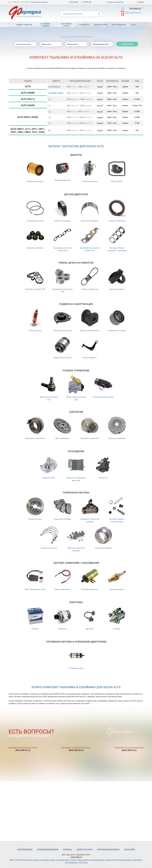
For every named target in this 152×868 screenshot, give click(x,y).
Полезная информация (48, 849)
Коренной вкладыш (62, 211)
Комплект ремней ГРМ (35, 279)
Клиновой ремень (117, 279)
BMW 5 (12, 860)
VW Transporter (71, 862)
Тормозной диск (35, 509)
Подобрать (127, 44)
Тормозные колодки (62, 509)
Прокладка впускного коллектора (62, 239)
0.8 (50, 130)
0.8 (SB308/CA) (54, 87)
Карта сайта (130, 849)
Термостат (103, 467)
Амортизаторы (35, 320)
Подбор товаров (24, 25)
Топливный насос (76, 658)
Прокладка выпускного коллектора (90, 239)
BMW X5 (20, 860)
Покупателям (100, 25)
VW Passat (83, 862)
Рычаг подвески (90, 347)
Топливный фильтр (90, 171)
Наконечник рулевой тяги (49, 388)
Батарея (35, 618)
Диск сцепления (62, 428)
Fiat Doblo (137, 860)
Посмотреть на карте (39, 2)
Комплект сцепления (90, 428)
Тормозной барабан (103, 538)
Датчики (90, 618)
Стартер (117, 618)
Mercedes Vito (63, 860)
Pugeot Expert (111, 860)
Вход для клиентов (116, 2)
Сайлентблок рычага (62, 347)
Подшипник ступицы (117, 320)
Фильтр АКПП (117, 171)
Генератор (62, 618)
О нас (133, 25)
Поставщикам (119, 25)
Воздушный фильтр (35, 171)
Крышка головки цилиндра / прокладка (117, 239)
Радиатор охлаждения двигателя (76, 469)
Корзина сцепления (117, 428)
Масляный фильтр (62, 171)
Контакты (84, 25)
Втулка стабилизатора (90, 320)
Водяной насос (49, 467)
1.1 (50, 105)
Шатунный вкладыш (90, 211)
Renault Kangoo (125, 860)
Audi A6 (73, 860)
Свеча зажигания (117, 579)
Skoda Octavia (84, 860)
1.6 (50, 123)
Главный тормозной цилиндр (76, 539)
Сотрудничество (25, 849)
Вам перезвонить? (133, 12)
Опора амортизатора (62, 320)
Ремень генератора (90, 279)
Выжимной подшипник (35, 428)
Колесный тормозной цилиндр (90, 510)
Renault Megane (98, 860)
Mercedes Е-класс (32, 860)
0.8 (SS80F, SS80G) (56, 93)
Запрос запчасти (84, 849)
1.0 (50, 99)
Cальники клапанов (35, 238)
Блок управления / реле (35, 579)
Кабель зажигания (62, 579)
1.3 (50, 117)
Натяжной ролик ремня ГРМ (62, 280)
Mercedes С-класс (48, 860)
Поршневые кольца (35, 211)
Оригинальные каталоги (108, 849)
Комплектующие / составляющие (117, 510)
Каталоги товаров (45, 25)
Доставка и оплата (66, 25)
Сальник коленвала (117, 211)
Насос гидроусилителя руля (76, 388)
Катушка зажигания (90, 579)
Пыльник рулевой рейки (103, 387)
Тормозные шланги (49, 538)
